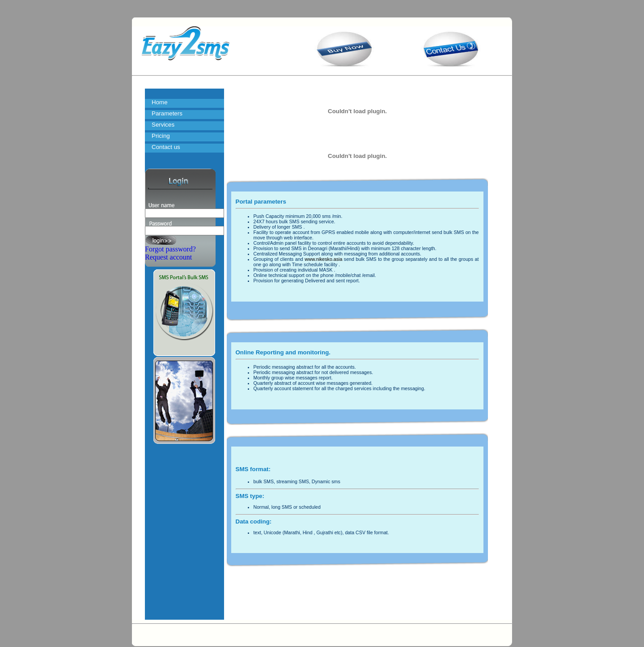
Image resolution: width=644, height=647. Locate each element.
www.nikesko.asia (323, 259)
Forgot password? (170, 249)
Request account (168, 257)
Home (160, 102)
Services (163, 125)
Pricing (161, 136)
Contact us (166, 147)
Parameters (167, 113)
